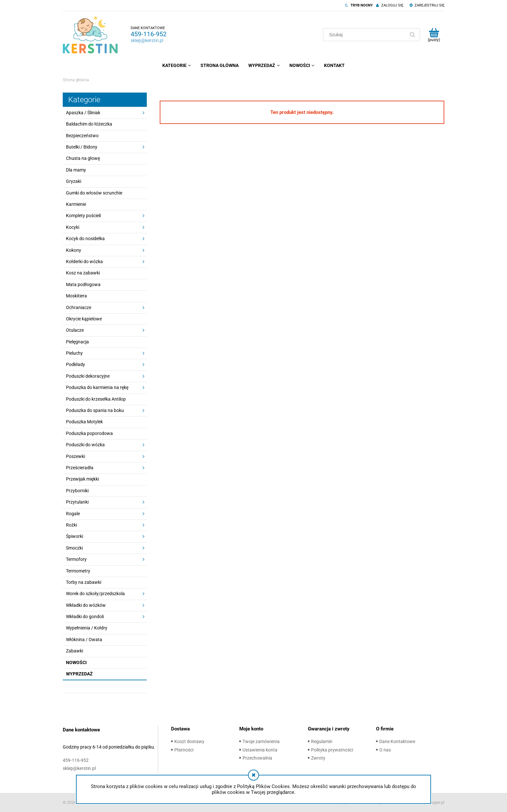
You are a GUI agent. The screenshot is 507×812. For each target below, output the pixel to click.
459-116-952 (149, 34)
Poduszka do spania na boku (95, 410)
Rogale (73, 514)
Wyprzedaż (79, 674)
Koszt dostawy (189, 741)
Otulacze (75, 330)
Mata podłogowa (83, 284)
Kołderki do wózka (84, 261)
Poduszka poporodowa (89, 433)
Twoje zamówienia (261, 741)
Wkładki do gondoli (85, 617)
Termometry (78, 571)
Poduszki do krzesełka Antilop (96, 399)
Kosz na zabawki (83, 273)
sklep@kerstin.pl (147, 40)
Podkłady (76, 364)
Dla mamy (76, 170)
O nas (385, 750)
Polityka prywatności (332, 750)
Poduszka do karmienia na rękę (97, 387)
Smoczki (74, 548)
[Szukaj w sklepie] (366, 35)
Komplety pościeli (83, 216)
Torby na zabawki (84, 582)
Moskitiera (76, 296)
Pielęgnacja (77, 342)
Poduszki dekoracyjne (88, 376)
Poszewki (76, 456)
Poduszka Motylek (84, 422)
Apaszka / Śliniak (83, 113)
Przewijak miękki (82, 479)
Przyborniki (77, 491)
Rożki (71, 525)
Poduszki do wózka (85, 445)
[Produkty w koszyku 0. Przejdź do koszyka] (434, 35)
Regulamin (322, 741)
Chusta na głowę (83, 158)
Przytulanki (77, 502)
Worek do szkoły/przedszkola (95, 594)
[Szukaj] (412, 35)
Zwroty (318, 758)
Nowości (76, 662)
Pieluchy (74, 353)
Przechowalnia (257, 758)
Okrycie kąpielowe (84, 319)
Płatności (184, 750)
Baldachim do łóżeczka (89, 124)
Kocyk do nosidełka (85, 239)
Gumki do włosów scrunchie (94, 193)
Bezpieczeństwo (82, 136)
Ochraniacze (79, 307)
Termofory (76, 559)
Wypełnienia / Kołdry (87, 628)
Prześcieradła (80, 468)
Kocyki (73, 227)
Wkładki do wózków (86, 605)
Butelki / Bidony (82, 147)
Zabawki (75, 651)
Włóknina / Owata (84, 640)
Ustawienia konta (260, 750)
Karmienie (76, 204)
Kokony (74, 250)
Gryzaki (74, 181)
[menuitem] (177, 65)
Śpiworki (75, 536)
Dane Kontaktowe (397, 741)
